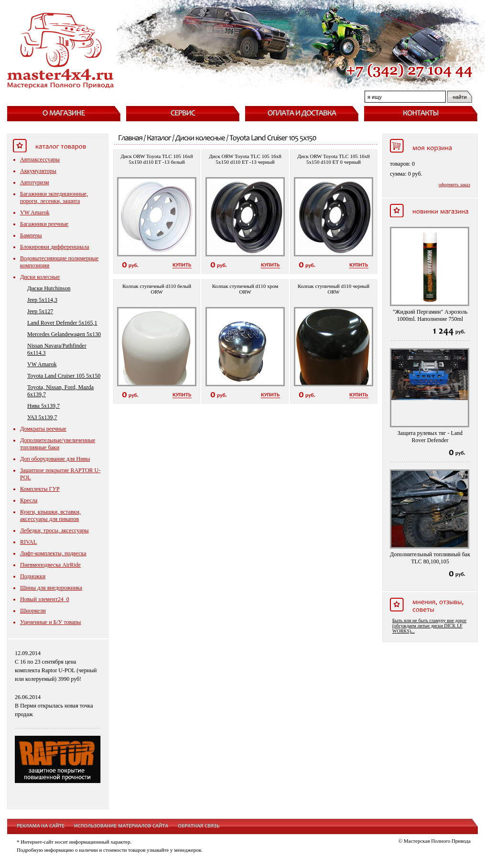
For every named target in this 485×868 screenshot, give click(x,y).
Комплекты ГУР (40, 489)
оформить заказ (454, 185)
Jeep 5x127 (40, 311)
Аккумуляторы (38, 171)
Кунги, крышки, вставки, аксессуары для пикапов (50, 515)
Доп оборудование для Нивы (55, 459)
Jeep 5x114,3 (42, 300)
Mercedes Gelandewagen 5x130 (64, 334)
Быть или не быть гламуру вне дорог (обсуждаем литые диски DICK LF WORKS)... (430, 626)
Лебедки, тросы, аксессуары (54, 530)
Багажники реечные (44, 224)
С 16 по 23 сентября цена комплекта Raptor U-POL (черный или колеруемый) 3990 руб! (56, 670)
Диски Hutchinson (49, 288)
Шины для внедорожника (51, 588)
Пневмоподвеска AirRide (50, 565)
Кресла (29, 500)
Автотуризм (35, 182)
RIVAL (28, 542)
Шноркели (33, 611)
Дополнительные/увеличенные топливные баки (58, 444)
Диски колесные (40, 277)
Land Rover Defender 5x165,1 (62, 323)
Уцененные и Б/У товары (50, 622)
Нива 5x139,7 (43, 406)
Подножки (33, 576)
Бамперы (31, 235)
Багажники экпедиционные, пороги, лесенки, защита (54, 197)
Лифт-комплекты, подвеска (53, 553)
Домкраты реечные (43, 429)
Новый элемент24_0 (45, 599)
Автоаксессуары (40, 159)
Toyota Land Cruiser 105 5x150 (64, 376)
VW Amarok (35, 212)
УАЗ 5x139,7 (42, 417)
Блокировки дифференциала (55, 247)
